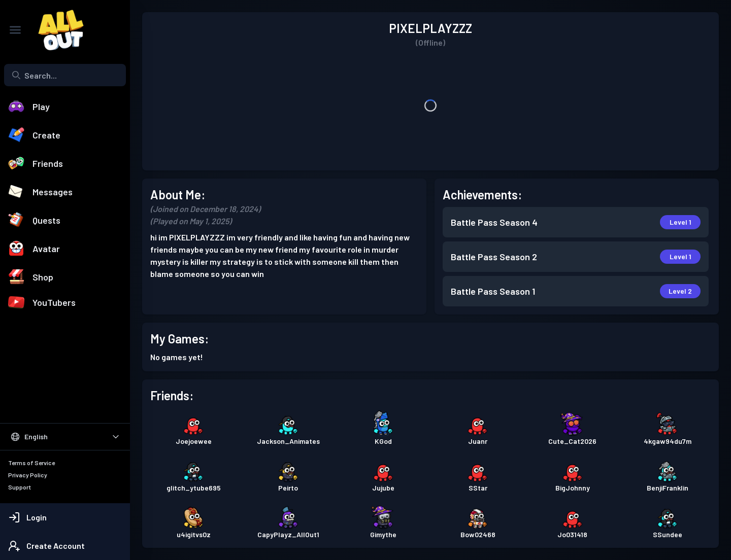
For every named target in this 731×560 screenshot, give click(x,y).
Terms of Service (31, 463)
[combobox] (65, 75)
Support (20, 487)
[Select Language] (65, 437)
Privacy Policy (28, 475)
